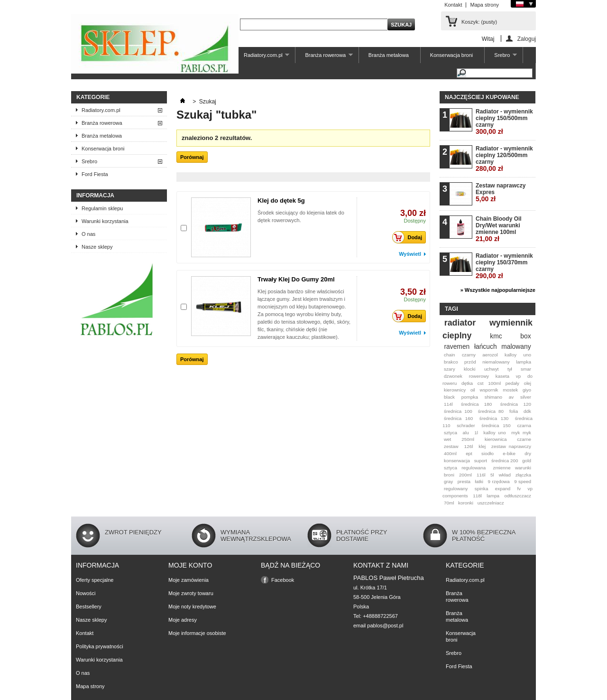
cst (481, 383)
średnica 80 (491, 411)
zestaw (451, 446)
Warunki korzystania (105, 221)
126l (469, 446)
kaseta (502, 376)
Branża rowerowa (324, 58)
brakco (451, 362)
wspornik (489, 390)
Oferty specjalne (95, 580)
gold (527, 461)
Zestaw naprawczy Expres (501, 192)
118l (477, 496)
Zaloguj (527, 39)
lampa (493, 496)
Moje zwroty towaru (191, 593)
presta (464, 481)
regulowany (456, 489)
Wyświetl (410, 254)
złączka (523, 475)
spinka (482, 489)
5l (492, 475)
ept (469, 453)
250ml (468, 439)
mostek (510, 390)
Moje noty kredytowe (192, 607)
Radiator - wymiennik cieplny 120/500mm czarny (504, 159)
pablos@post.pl (385, 625)
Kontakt (453, 5)
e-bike (509, 453)
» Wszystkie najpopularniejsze (498, 290)
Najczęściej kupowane (482, 97)
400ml (450, 453)
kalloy (510, 355)
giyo (527, 390)
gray (448, 481)
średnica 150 (496, 425)
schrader (466, 425)
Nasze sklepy (97, 247)
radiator (460, 323)
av (511, 397)
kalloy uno (494, 433)
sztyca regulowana (465, 468)
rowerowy (479, 376)
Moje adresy (183, 620)
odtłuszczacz (518, 496)
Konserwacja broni (452, 55)
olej (528, 383)
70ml (449, 503)
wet (447, 439)
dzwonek (453, 376)
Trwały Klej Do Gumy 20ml (296, 279)
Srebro (501, 58)
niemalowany (496, 362)
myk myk (521, 433)
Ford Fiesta (95, 174)
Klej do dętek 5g (281, 201)
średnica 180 (476, 404)
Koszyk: (479, 22)
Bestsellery (89, 607)
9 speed (523, 481)
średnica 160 (458, 418)
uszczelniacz (491, 503)
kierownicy (455, 390)
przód (470, 362)
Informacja (95, 196)
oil (473, 390)
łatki (479, 481)
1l (476, 433)
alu (466, 433)
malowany (516, 346)
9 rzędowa (498, 481)
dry (528, 453)
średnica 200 (505, 461)
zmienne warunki (512, 468)
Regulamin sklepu (102, 208)
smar (526, 369)
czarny (469, 355)
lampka (524, 362)
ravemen (457, 346)
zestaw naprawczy (511, 446)
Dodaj (410, 237)
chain (450, 355)
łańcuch (486, 346)
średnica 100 (458, 411)
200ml (465, 475)
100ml (494, 383)
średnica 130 (494, 418)
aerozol (490, 355)
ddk (527, 411)
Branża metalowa (389, 55)
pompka (470, 397)
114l (448, 404)
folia (514, 411)
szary (450, 369)
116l (481, 475)
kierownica (496, 439)
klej (482, 446)
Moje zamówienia (189, 580)
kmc (496, 336)
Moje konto (190, 565)
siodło (487, 453)
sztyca (451, 433)
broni (449, 475)
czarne (524, 439)
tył (510, 369)
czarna (524, 425)
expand (503, 489)
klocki (470, 369)
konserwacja (457, 461)
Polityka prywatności (100, 646)
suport (481, 461)
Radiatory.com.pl (262, 58)
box (525, 336)
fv (519, 489)
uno (527, 355)
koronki (466, 503)
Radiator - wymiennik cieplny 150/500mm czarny (504, 122)
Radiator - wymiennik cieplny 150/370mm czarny (504, 266)
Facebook (283, 580)
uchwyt (492, 369)
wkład (505, 475)
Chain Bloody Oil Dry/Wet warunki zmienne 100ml (499, 229)
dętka (467, 383)
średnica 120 (516, 404)
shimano (493, 397)
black (449, 397)
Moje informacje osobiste (197, 633)
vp (518, 376)
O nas (88, 234)
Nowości (86, 593)
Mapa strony (484, 5)
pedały (512, 383)
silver (526, 397)
